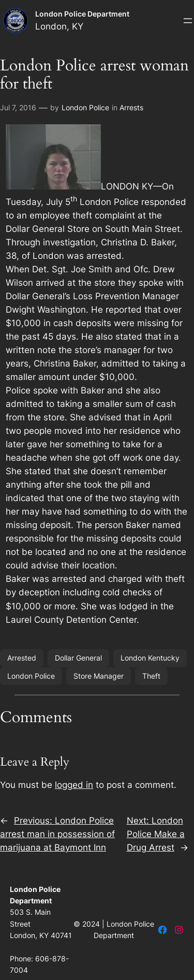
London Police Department (82, 14)
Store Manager (99, 676)
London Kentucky (150, 658)
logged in (74, 785)
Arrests (131, 107)
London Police (85, 107)
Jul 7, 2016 (18, 107)
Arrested (22, 658)
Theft (151, 676)
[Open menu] (188, 21)
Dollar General (78, 658)
